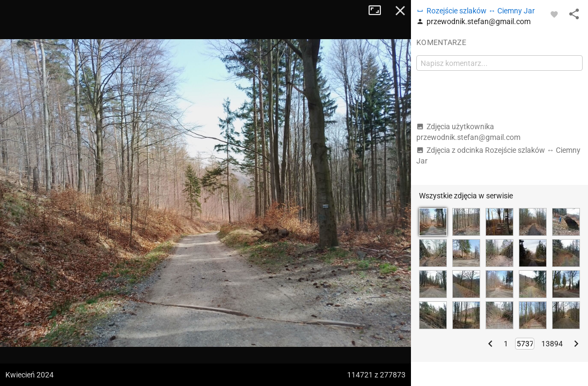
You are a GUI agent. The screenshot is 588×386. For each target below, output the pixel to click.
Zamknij (400, 11)
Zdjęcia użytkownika (468, 132)
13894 (552, 344)
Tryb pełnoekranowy (379, 11)
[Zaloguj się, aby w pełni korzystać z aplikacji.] (554, 14)
